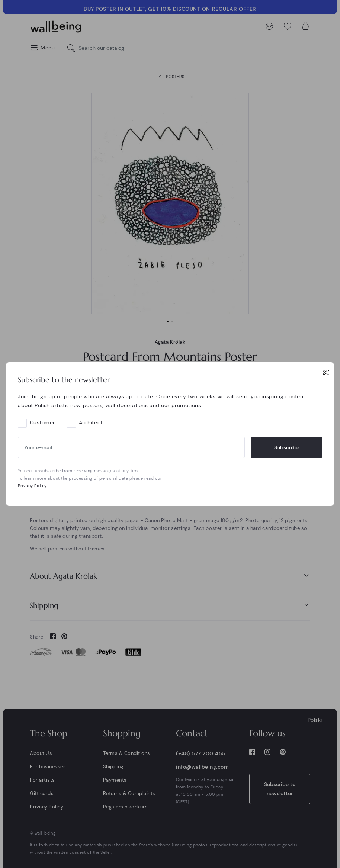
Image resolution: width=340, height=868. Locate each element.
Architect (91, 422)
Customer (42, 422)
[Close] (326, 372)
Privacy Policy (32, 486)
